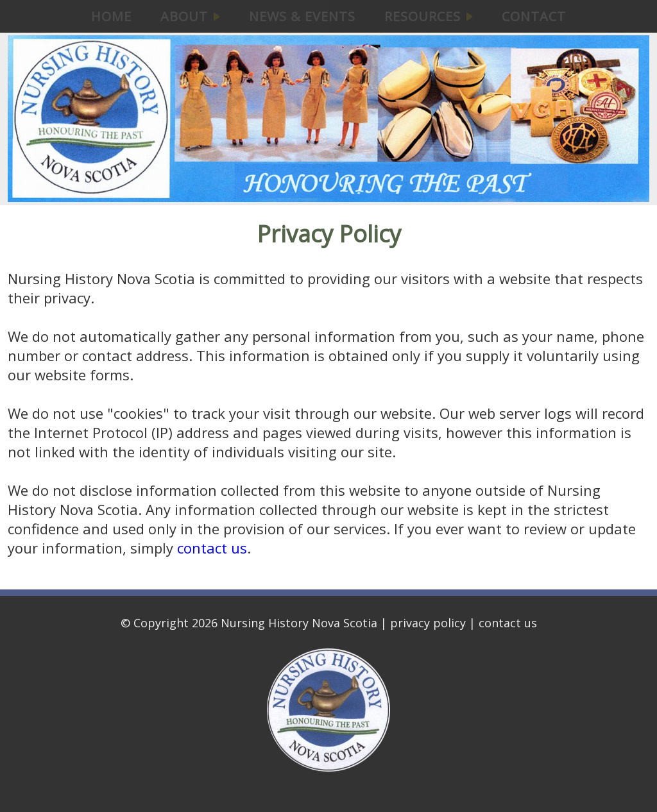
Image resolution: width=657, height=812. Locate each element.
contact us (212, 548)
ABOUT (190, 16)
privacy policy (428, 623)
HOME (111, 16)
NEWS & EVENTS (302, 16)
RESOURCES (429, 16)
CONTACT (534, 16)
